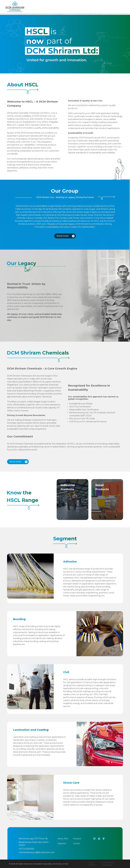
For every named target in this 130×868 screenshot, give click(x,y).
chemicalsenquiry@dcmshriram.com (37, 852)
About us (44, 10)
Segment (74, 10)
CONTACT (88, 10)
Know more (66, 236)
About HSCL (63, 839)
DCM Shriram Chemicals (108, 864)
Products (59, 10)
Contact (77, 843)
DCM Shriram (92, 864)
